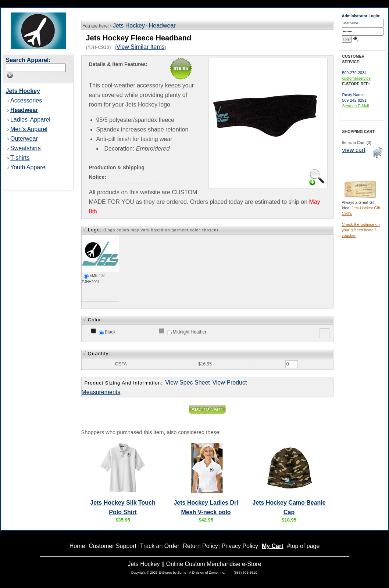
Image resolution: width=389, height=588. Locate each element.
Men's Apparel (29, 129)
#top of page (303, 546)
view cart (354, 150)
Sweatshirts (26, 148)
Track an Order (160, 546)
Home (77, 546)
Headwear (162, 26)
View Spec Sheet (188, 383)
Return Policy (201, 546)
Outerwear (24, 139)
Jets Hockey (129, 26)
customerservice (357, 78)
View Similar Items (141, 47)
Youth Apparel (28, 167)
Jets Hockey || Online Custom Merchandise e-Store (194, 564)
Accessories (26, 100)
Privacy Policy (240, 546)
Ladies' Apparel (30, 120)
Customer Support (113, 546)
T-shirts (20, 158)
